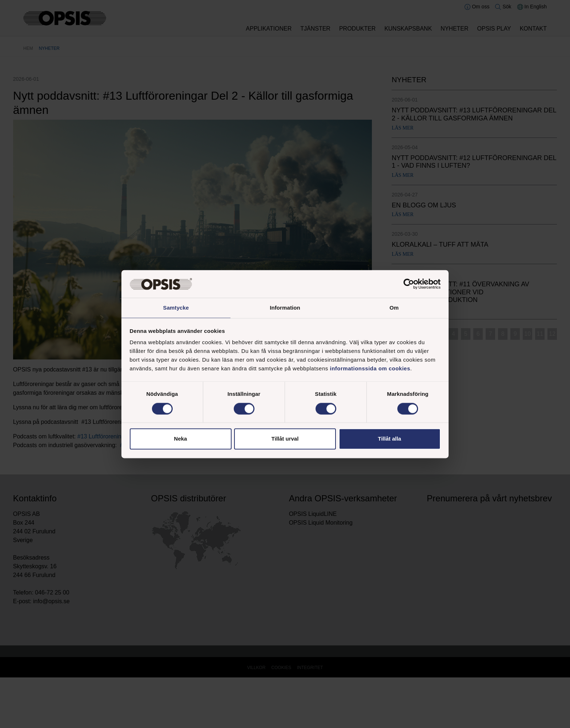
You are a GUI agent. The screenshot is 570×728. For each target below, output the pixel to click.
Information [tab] (285, 308)
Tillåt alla (390, 439)
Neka (181, 439)
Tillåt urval (285, 439)
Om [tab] (394, 308)
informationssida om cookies (370, 369)
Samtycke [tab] (176, 308)
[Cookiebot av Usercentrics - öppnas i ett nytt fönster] (409, 283)
